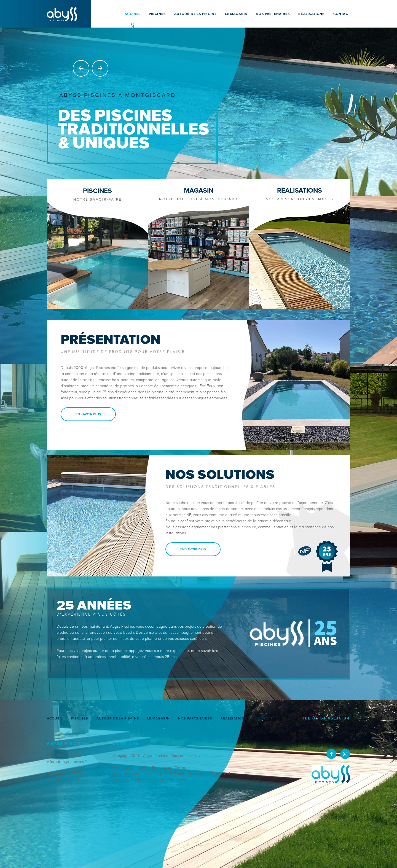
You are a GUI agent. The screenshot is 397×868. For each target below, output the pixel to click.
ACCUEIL (132, 14)
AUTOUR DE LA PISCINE (195, 14)
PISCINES (158, 14)
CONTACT (342, 14)
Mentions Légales (128, 779)
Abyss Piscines (155, 755)
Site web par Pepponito (166, 779)
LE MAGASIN (236, 14)
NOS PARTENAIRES (273, 14)
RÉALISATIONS (312, 14)
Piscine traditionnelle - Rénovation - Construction (154, 767)
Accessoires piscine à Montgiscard (142, 773)
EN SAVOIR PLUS (88, 414)
